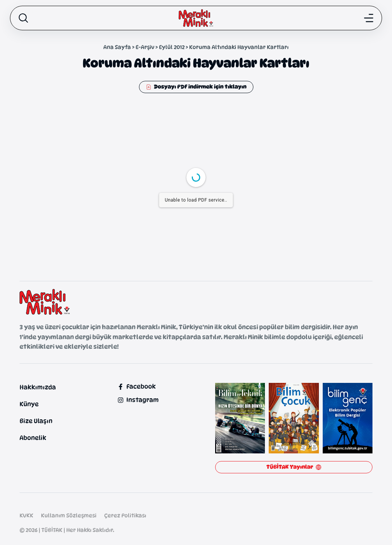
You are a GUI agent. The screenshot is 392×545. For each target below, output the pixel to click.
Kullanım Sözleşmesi (69, 515)
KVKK (26, 515)
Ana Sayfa (117, 47)
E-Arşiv (145, 47)
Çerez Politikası (125, 515)
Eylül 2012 (172, 47)
